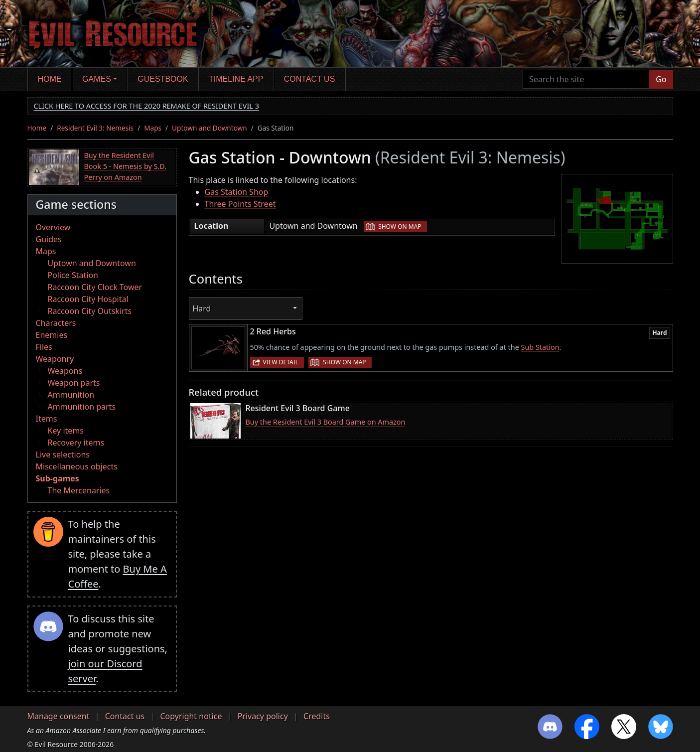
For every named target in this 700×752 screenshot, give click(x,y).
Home (50, 79)
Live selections (63, 454)
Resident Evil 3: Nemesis (95, 128)
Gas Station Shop (237, 192)
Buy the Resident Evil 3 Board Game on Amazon (326, 422)
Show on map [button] (400, 226)
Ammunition (71, 395)
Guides (49, 239)
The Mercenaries (79, 490)
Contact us (310, 79)
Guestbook (163, 79)
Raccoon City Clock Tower (95, 287)
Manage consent (59, 716)
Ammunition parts (82, 407)
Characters (56, 323)
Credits (317, 716)
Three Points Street (240, 204)
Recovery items (76, 443)
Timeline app (236, 79)
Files (44, 347)
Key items (66, 431)
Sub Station (540, 347)
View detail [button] (281, 362)
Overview (53, 227)
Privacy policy (263, 716)
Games (97, 79)
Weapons (65, 371)
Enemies (52, 335)
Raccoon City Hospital (88, 299)
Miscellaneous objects (77, 466)
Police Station (73, 275)
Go (661, 79)
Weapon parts (74, 383)
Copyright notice (191, 716)
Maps (153, 128)
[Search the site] (586, 79)
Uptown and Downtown (210, 128)
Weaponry (55, 359)
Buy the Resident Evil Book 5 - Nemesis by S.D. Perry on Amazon (126, 166)
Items (47, 419)
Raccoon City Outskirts (90, 311)
